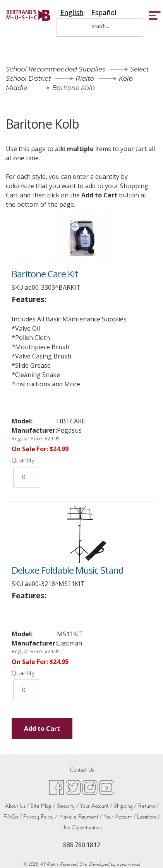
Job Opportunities (82, 828)
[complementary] (146, 851)
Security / (68, 806)
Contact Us (82, 770)
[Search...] (106, 26)
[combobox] (72, 13)
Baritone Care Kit (45, 274)
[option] (104, 13)
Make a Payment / (80, 817)
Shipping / (125, 806)
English (72, 13)
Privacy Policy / (40, 817)
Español (104, 13)
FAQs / (12, 817)
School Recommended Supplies (56, 69)
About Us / (17, 806)
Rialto (85, 79)
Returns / (148, 806)
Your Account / (96, 806)
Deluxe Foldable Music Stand (68, 570)
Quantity (23, 460)
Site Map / (43, 806)
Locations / (149, 817)
